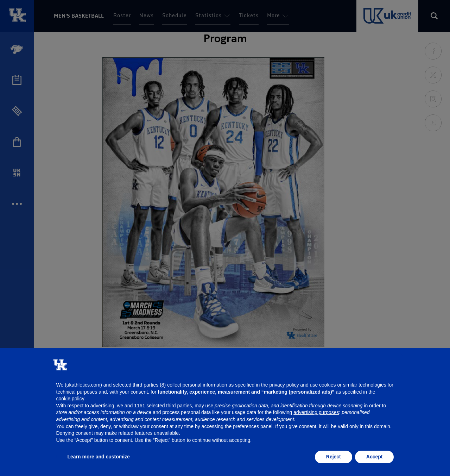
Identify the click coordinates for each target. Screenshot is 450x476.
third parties (179, 406)
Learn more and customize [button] (99, 457)
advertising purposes (316, 412)
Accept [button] (375, 457)
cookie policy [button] (70, 399)
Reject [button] (334, 457)
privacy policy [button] (284, 385)
